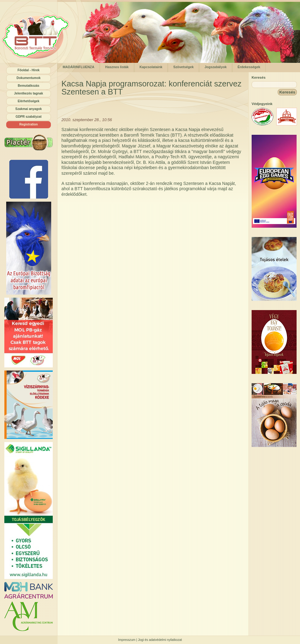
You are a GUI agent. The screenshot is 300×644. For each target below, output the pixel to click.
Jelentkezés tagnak (28, 93)
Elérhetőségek (29, 101)
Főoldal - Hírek (28, 70)
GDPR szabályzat (29, 117)
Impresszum (127, 640)
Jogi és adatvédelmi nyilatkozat (160, 640)
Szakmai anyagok (28, 109)
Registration (29, 124)
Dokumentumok (28, 78)
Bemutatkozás (28, 86)
